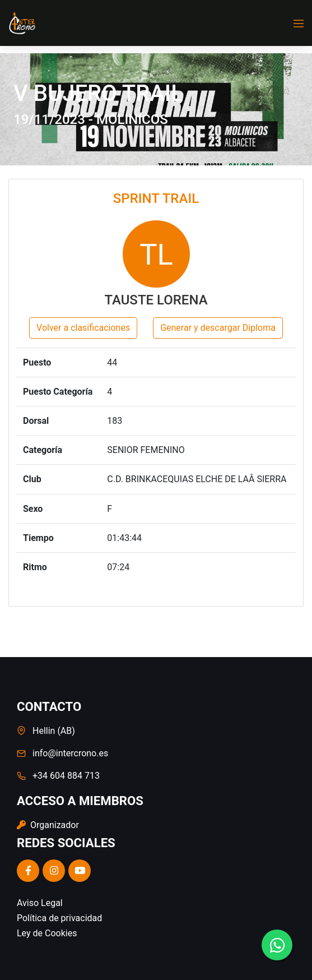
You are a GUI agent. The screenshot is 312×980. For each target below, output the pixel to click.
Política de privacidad (59, 918)
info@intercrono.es (70, 753)
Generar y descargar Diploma (218, 328)
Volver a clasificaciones (83, 328)
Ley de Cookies (47, 933)
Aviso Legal (40, 903)
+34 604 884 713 (66, 776)
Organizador (48, 825)
